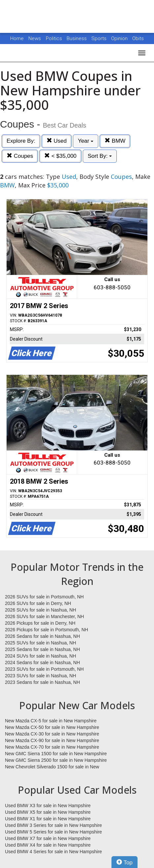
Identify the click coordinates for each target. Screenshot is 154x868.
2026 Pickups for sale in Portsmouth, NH (46, 630)
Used (57, 141)
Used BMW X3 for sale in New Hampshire (48, 806)
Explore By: (21, 141)
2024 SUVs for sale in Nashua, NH (41, 656)
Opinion (120, 38)
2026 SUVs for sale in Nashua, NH (41, 610)
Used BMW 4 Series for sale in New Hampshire (53, 852)
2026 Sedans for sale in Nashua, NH (42, 636)
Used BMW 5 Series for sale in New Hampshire (53, 832)
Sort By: (100, 156)
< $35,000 (60, 156)
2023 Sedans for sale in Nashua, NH (42, 682)
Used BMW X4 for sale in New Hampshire (48, 845)
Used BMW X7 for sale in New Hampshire (48, 838)
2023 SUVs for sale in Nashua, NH (41, 676)
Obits (138, 38)
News (35, 38)
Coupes (20, 156)
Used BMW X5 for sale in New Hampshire (48, 812)
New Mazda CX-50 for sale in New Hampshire (52, 727)
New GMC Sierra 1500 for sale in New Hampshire (56, 754)
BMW (115, 141)
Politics (54, 38)
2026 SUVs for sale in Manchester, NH (45, 616)
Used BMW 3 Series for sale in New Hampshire (53, 825)
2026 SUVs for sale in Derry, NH (38, 603)
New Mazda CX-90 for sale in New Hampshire (52, 740)
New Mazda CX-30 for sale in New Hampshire (52, 734)
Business (77, 38)
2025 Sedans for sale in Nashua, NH (42, 649)
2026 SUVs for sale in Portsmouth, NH (44, 597)
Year (86, 141)
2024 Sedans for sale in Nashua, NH (42, 663)
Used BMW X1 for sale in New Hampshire (48, 819)
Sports (100, 38)
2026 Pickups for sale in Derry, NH (40, 623)
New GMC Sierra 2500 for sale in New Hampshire (56, 760)
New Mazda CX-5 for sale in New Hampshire (51, 721)
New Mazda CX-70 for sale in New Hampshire (52, 747)
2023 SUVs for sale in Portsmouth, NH (44, 669)
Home (17, 38)
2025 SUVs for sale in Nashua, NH (41, 643)
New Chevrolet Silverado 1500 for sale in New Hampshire (52, 767)
